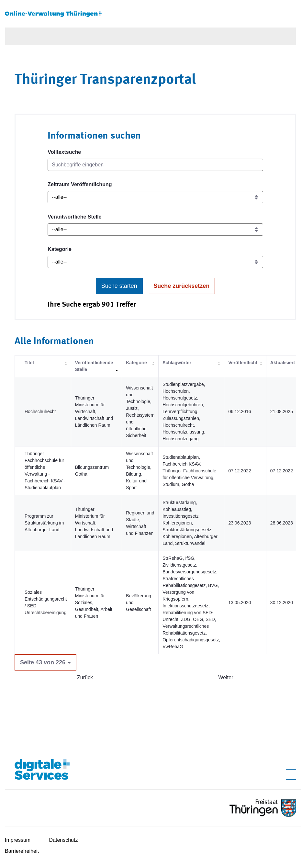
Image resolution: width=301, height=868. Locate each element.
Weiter (226, 677)
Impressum (18, 840)
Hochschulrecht (40, 411)
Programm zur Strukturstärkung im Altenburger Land (44, 523)
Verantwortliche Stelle (74, 217)
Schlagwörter (177, 363)
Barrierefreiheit (22, 851)
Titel (29, 363)
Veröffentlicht (243, 363)
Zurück (85, 677)
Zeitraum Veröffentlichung (80, 184)
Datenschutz (64, 840)
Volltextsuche (64, 152)
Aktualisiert (283, 363)
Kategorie (60, 249)
